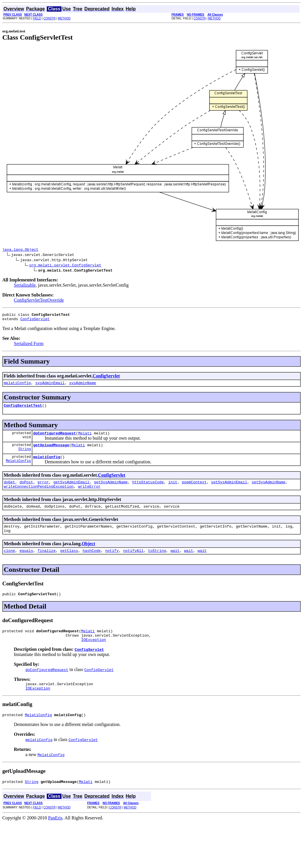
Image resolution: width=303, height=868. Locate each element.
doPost (26, 490)
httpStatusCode (148, 490)
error (43, 490)
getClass (69, 563)
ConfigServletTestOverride (39, 301)
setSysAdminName (268, 490)
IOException (94, 655)
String (24, 456)
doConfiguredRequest (55, 438)
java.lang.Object (20, 250)
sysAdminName (83, 386)
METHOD (64, 18)
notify (112, 563)
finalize (47, 563)
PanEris (55, 837)
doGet (9, 490)
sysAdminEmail (50, 386)
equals (26, 563)
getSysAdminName (111, 490)
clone (9, 563)
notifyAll (133, 563)
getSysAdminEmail (71, 490)
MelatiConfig (18, 468)
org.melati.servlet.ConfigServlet (65, 266)
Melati (85, 438)
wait (175, 563)
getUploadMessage (51, 451)
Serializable (25, 286)
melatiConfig (17, 386)
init (173, 490)
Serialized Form (29, 346)
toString (157, 563)
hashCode (92, 563)
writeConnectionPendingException (39, 495)
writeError (89, 495)
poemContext (194, 490)
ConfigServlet (35, 321)
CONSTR (49, 18)
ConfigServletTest (23, 410)
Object (88, 555)
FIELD (37, 18)
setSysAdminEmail (229, 490)
